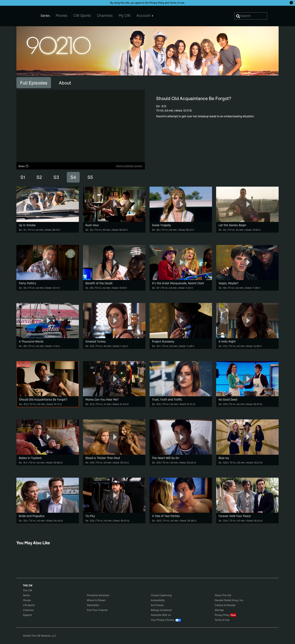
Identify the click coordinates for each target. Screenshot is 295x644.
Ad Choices (157, 605)
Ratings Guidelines (161, 610)
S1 (23, 177)
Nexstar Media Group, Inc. (229, 600)
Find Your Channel (97, 610)
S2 (39, 177)
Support (27, 615)
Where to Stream (96, 600)
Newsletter (93, 605)
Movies (27, 600)
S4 (73, 177)
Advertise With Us (161, 615)
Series (26, 595)
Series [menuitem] (45, 16)
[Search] (251, 16)
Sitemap (219, 610)
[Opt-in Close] (291, 3)
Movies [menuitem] (62, 15)
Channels (28, 610)
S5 (90, 177)
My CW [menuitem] (125, 15)
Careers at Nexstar (225, 605)
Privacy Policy (157, 3)
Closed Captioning (161, 595)
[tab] (34, 83)
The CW (25, 15)
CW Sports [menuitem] (82, 15)
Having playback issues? (129, 166)
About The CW (223, 595)
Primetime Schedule (98, 595)
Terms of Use (177, 3)
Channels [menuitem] (105, 15)
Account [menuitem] (145, 15)
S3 (56, 177)
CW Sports (29, 605)
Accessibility (158, 600)
